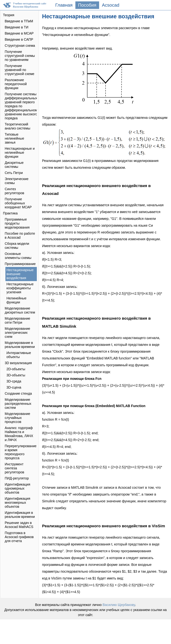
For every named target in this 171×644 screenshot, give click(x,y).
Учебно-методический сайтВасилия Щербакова (30, 5)
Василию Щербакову (119, 605)
